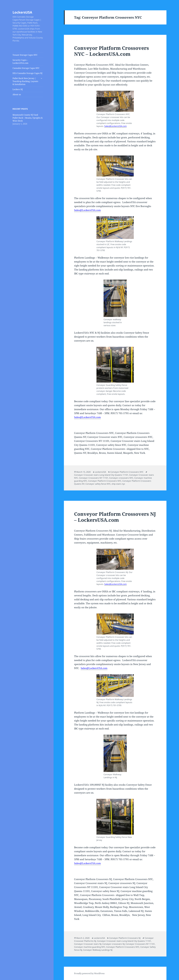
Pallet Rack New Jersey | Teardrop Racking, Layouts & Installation (25, 81)
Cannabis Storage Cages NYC (26, 68)
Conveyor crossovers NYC (121, 478)
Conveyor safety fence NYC (98, 484)
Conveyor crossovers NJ (113, 944)
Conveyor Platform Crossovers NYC (127, 472)
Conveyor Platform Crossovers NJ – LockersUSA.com (115, 517)
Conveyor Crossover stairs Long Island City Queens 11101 (101, 475)
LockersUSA (22, 12)
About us (17, 94)
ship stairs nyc (118, 484)
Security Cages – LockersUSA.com (20, 62)
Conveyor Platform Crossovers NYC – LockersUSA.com (112, 51)
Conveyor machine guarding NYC (90, 947)
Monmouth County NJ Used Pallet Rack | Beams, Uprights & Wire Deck (28, 118)
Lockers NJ (18, 89)
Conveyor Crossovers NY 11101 (94, 478)
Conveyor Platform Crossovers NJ (125, 938)
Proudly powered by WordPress (89, 973)
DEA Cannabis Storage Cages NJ (27, 73)
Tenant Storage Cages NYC (25, 55)
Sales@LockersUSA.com (115, 126)
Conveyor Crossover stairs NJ (88, 944)
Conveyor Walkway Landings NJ (98, 950)
